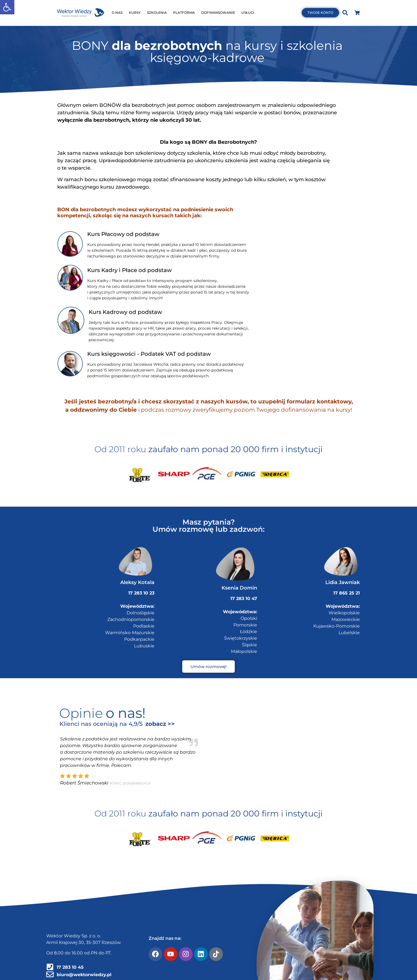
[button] (7, 7)
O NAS (117, 13)
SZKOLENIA (157, 13)
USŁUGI (248, 13)
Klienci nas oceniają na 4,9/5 (101, 724)
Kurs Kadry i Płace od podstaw (130, 270)
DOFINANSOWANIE (218, 13)
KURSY (135, 13)
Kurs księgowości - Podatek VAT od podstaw (149, 354)
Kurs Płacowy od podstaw (123, 234)
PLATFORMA (184, 13)
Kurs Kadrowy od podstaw (125, 312)
